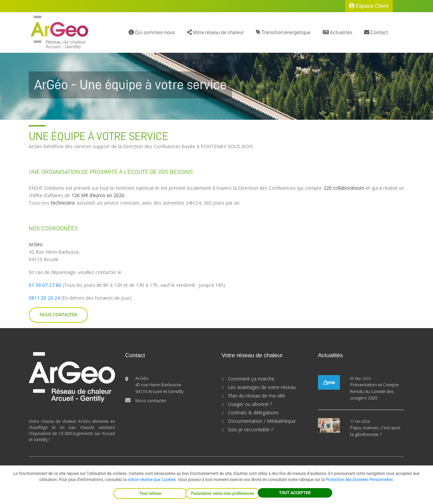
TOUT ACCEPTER (295, 493)
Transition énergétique (283, 32)
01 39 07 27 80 (45, 285)
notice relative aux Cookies (152, 480)
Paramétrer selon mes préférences (223, 494)
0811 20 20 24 (44, 298)
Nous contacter (151, 400)
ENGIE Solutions (47, 188)
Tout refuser (151, 494)
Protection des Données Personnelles (359, 480)
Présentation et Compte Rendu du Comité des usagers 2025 (374, 391)
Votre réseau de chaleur (215, 32)
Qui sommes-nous (152, 32)
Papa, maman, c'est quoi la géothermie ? (375, 431)
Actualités (337, 32)
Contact (376, 32)
